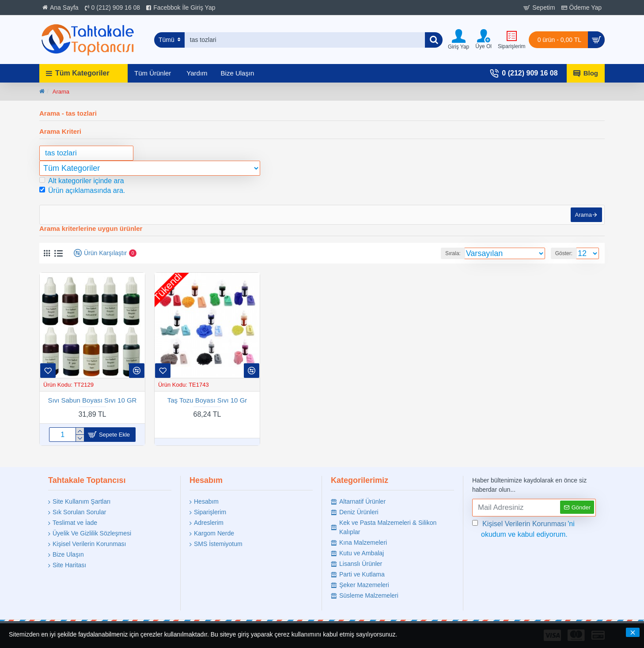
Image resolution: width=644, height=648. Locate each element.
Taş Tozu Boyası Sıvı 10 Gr (207, 404)
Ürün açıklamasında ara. (82, 190)
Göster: (564, 258)
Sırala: (453, 258)
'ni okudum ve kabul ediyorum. (523, 528)
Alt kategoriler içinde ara (82, 181)
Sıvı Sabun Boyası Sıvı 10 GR (93, 404)
